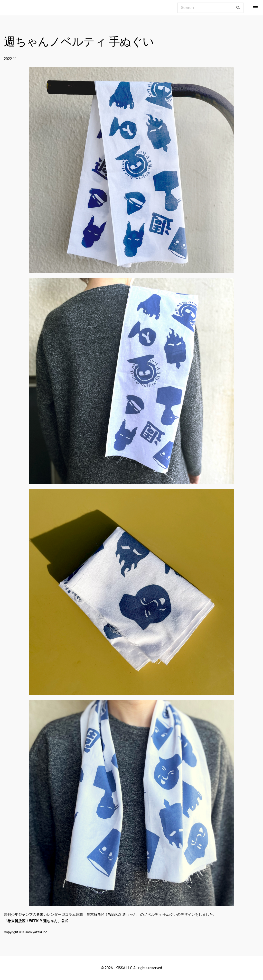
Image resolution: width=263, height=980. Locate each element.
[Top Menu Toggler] (255, 8)
